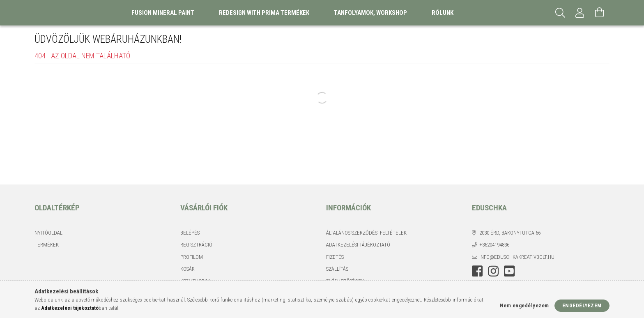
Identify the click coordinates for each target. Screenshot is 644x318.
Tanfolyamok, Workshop (370, 13)
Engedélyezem (582, 305)
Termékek (47, 245)
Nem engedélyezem (524, 305)
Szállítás (337, 269)
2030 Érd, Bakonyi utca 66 (510, 233)
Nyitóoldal (48, 233)
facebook (477, 271)
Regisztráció (196, 245)
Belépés (190, 233)
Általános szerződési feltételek (366, 233)
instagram (493, 271)
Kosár (187, 269)
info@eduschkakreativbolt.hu (517, 257)
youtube (509, 271)
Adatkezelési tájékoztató (358, 245)
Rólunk (443, 13)
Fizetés (335, 257)
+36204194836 (494, 245)
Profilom (192, 257)
